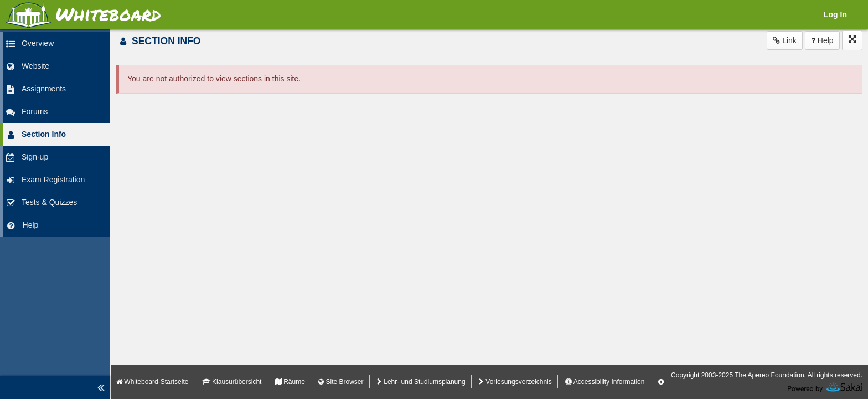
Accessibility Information (605, 382)
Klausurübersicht (232, 382)
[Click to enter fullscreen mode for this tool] (852, 40)
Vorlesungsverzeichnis (515, 382)
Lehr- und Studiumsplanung (421, 382)
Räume (290, 382)
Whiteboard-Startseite (152, 382)
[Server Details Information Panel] (661, 382)
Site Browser (341, 382)
